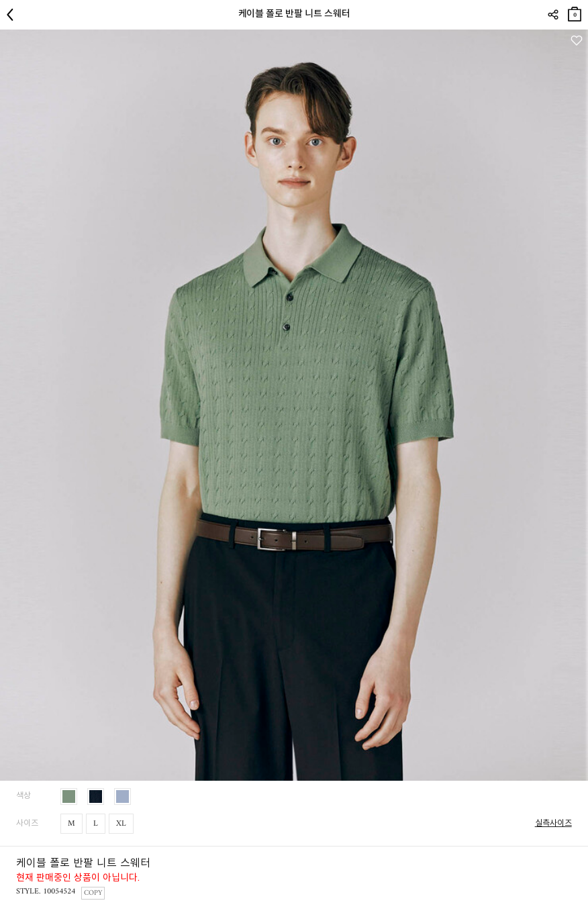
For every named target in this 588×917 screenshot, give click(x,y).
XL (121, 824)
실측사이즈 (553, 824)
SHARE (553, 15)
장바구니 (575, 12)
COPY (93, 893)
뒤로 (13, 15)
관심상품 (576, 41)
